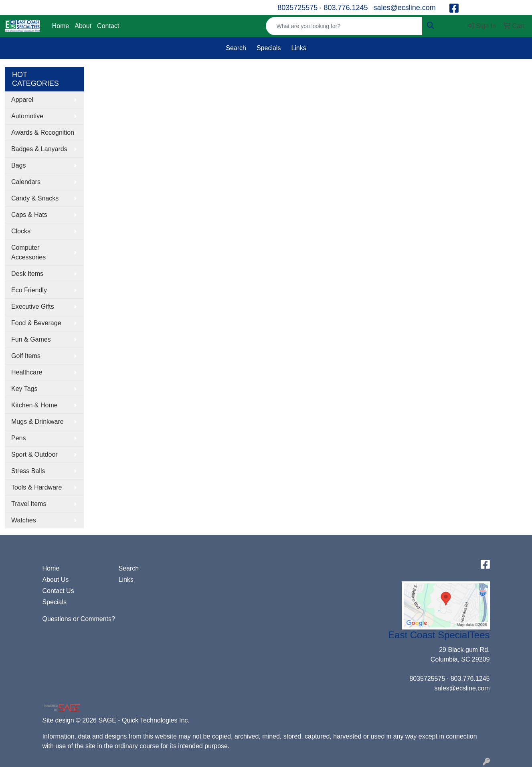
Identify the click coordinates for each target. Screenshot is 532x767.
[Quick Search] (344, 26)
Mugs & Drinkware (37, 422)
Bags (18, 165)
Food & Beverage (36, 323)
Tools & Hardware (36, 487)
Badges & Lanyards (39, 149)
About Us (56, 580)
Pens (18, 438)
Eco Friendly (29, 290)
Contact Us (58, 591)
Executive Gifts (33, 307)
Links (298, 48)
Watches (24, 520)
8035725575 (297, 8)
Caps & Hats (29, 215)
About (83, 26)
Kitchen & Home (34, 405)
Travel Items (29, 504)
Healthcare (27, 372)
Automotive (27, 116)
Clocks (21, 231)
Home (61, 26)
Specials (269, 48)
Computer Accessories (28, 252)
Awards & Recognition (43, 133)
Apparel (22, 100)
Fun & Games (31, 339)
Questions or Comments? (79, 619)
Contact (108, 26)
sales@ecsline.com (404, 8)
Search (236, 48)
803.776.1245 (346, 8)
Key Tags (24, 389)
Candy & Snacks (35, 198)
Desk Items (27, 274)
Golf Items (26, 356)
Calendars (26, 182)
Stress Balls (28, 471)
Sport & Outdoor (34, 454)
